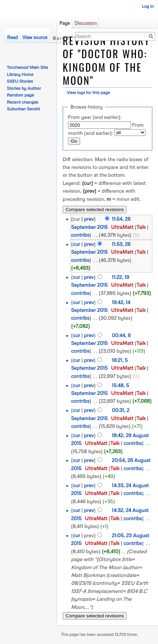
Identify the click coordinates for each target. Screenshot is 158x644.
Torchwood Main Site (27, 67)
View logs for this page (88, 92)
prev (89, 219)
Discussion (86, 23)
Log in (148, 6)
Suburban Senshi (23, 109)
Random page (20, 95)
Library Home (20, 74)
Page (64, 23)
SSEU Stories (20, 81)
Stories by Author (24, 88)
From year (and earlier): (95, 117)
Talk (141, 227)
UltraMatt (122, 227)
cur (77, 244)
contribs (80, 235)
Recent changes (22, 102)
